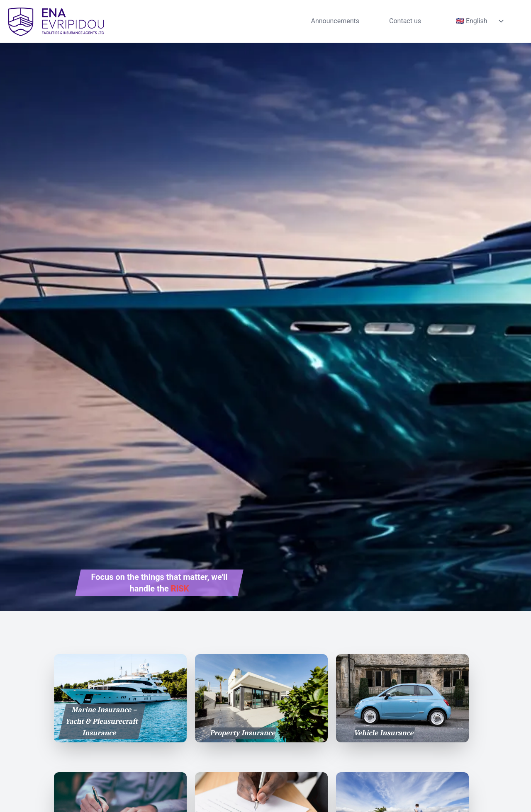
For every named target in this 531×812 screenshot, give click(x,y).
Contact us (405, 21)
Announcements (335, 21)
